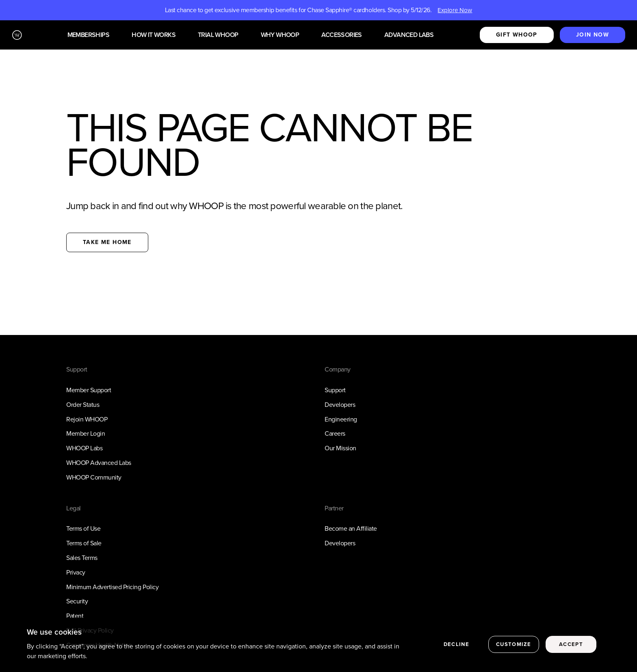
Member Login (86, 433)
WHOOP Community (94, 477)
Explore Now (455, 10)
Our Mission (340, 448)
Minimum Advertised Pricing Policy (112, 587)
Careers (335, 433)
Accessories (341, 35)
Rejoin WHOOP (87, 419)
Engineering (341, 419)
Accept (571, 647)
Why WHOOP (280, 35)
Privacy (76, 572)
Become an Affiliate (351, 528)
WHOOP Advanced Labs (99, 463)
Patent (75, 616)
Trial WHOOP (218, 35)
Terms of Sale (84, 543)
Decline (456, 647)
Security (77, 601)
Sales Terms (82, 558)
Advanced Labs (409, 35)
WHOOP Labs (84, 448)
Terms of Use (83, 528)
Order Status (83, 405)
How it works (154, 35)
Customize (514, 647)
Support (335, 390)
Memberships (88, 35)
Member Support (89, 390)
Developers (340, 405)
